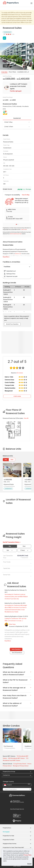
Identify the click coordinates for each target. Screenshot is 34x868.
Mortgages (6, 832)
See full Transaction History (12, 542)
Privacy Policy (28, 855)
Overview (4, 72)
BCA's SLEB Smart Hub (16, 234)
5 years (23, 550)
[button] (16, 224)
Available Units (22, 72)
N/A (8, 550)
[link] (17, 88)
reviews (20, 373)
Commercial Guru (17, 795)
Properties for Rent (8, 840)
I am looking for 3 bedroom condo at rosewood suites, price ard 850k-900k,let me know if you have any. (16, 597)
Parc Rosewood (8, 746)
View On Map (26, 195)
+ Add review (17, 396)
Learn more (24, 229)
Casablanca (28, 746)
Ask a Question (16, 649)
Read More (6, 257)
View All (26, 418)
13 (6, 66)
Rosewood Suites (9, 484)
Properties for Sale (8, 836)
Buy (6, 460)
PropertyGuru (7, 828)
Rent (12, 460)
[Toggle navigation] (31, 3)
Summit (17, 809)
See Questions (17, 653)
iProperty (17, 821)
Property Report (17, 816)
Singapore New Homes (10, 844)
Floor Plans (12, 72)
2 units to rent (17, 127)
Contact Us (6, 775)
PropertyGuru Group (9, 772)
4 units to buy (17, 122)
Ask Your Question (12, 324)
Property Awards (17, 802)
